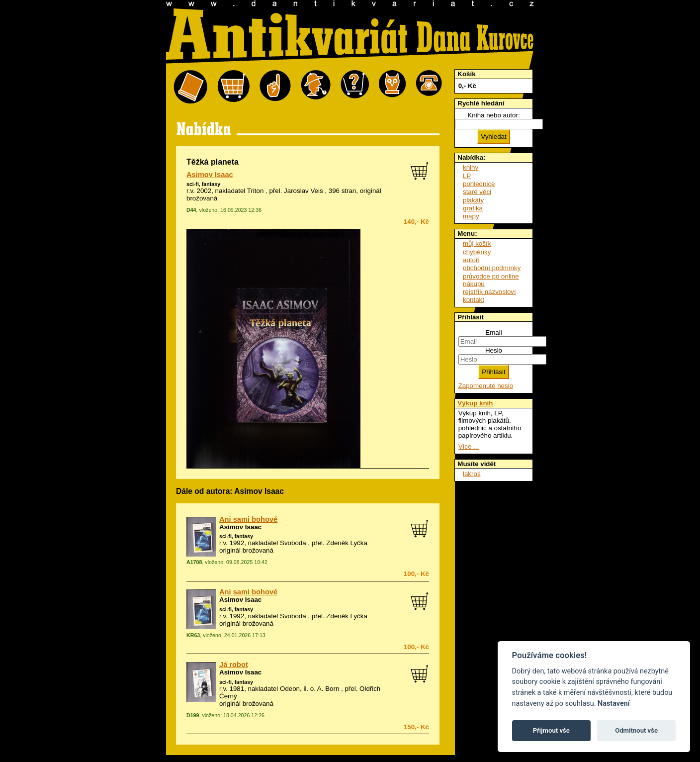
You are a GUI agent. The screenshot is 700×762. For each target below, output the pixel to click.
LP (467, 176)
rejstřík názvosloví (489, 292)
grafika (473, 208)
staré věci (477, 192)
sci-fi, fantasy (203, 184)
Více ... (469, 446)
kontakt (474, 300)
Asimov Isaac (210, 175)
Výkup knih (475, 403)
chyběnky (477, 252)
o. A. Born (325, 689)
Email (493, 333)
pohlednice (479, 184)
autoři (471, 260)
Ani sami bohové (248, 519)
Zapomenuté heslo (486, 386)
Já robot (234, 665)
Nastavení (614, 704)
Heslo (494, 350)
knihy (471, 167)
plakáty (473, 200)
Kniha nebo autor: (493, 115)
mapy (471, 216)
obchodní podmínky (492, 268)
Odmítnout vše (636, 730)
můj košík (477, 243)
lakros (472, 474)
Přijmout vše (551, 730)
